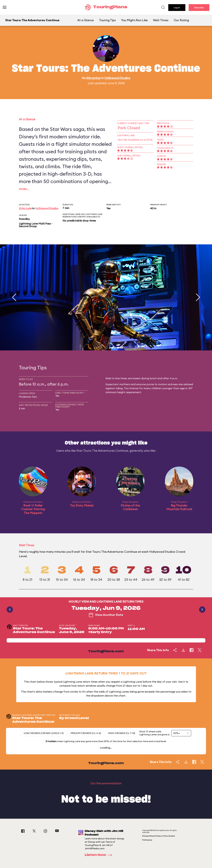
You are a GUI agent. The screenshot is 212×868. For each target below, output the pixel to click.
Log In (177, 8)
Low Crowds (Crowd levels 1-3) (44, 733)
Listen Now (99, 855)
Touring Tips (107, 20)
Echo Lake (25, 208)
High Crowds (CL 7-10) (122, 733)
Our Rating (181, 20)
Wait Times (161, 20)
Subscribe (199, 8)
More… (24, 189)
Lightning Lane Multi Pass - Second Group (36, 225)
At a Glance (86, 20)
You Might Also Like (134, 20)
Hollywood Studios (117, 78)
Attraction (93, 78)
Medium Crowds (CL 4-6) (86, 733)
